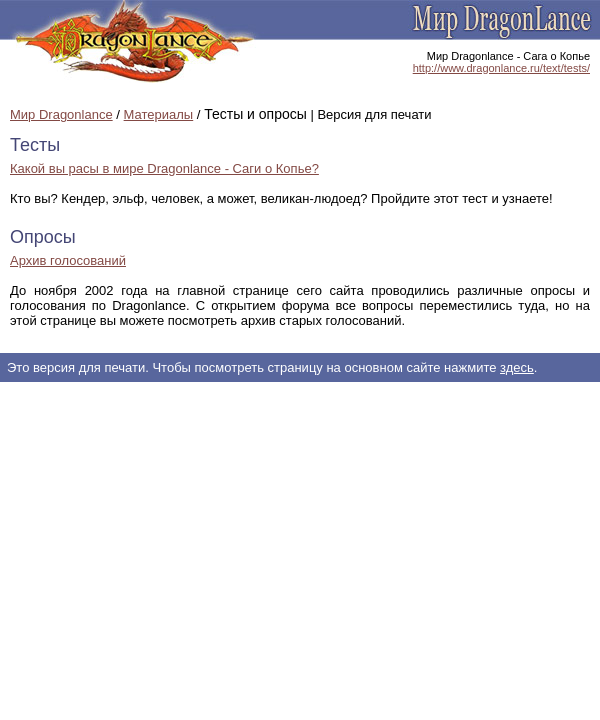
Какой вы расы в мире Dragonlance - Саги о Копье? (164, 168)
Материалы (159, 114)
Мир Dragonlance (61, 114)
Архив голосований (68, 260)
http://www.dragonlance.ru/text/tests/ (501, 68)
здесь (517, 367)
